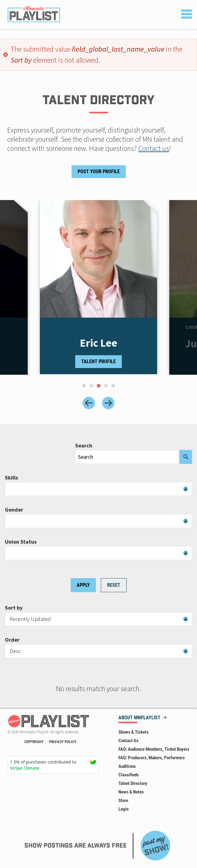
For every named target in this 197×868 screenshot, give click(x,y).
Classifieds (129, 775)
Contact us (154, 148)
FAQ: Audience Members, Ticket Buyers (154, 749)
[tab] (84, 386)
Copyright (34, 742)
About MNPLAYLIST (139, 718)
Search (84, 446)
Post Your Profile (99, 171)
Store (123, 801)
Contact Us (128, 741)
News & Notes (131, 792)
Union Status (21, 542)
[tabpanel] (98, 287)
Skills (11, 478)
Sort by (14, 608)
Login (123, 809)
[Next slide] (108, 403)
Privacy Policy (63, 742)
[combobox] (98, 489)
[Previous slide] (89, 403)
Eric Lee (98, 343)
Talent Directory (133, 783)
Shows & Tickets (134, 732)
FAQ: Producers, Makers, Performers (152, 758)
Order (12, 640)
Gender (14, 510)
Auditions (127, 766)
